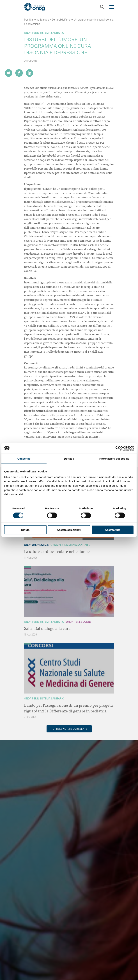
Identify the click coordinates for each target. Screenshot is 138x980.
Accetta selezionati (69, 530)
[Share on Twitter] (9, 73)
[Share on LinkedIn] (29, 73)
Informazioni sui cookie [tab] (114, 458)
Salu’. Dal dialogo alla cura (47, 628)
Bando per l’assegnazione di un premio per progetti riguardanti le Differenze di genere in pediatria (69, 708)
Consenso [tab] (24, 458)
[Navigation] (112, 7)
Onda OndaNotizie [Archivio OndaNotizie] (36, 545)
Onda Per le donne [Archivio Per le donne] (79, 622)
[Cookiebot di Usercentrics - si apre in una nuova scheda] (118, 448)
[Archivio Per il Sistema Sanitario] (28, 567)
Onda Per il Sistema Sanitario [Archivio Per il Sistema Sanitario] (44, 33)
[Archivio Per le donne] (28, 568)
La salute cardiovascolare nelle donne (57, 551)
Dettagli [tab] (69, 458)
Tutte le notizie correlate (69, 729)
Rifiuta (25, 530)
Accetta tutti (113, 530)
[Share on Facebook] (19, 73)
